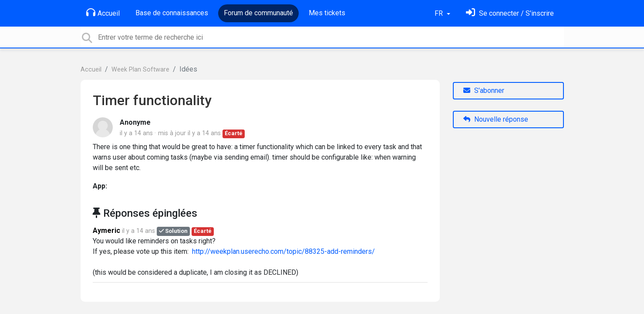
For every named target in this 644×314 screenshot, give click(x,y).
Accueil (103, 13)
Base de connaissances (172, 13)
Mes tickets (327, 13)
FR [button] (440, 13)
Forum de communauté (258, 13)
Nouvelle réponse (496, 119)
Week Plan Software (140, 70)
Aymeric (106, 230)
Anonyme (135, 122)
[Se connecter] (510, 13)
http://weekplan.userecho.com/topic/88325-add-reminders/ (283, 251)
